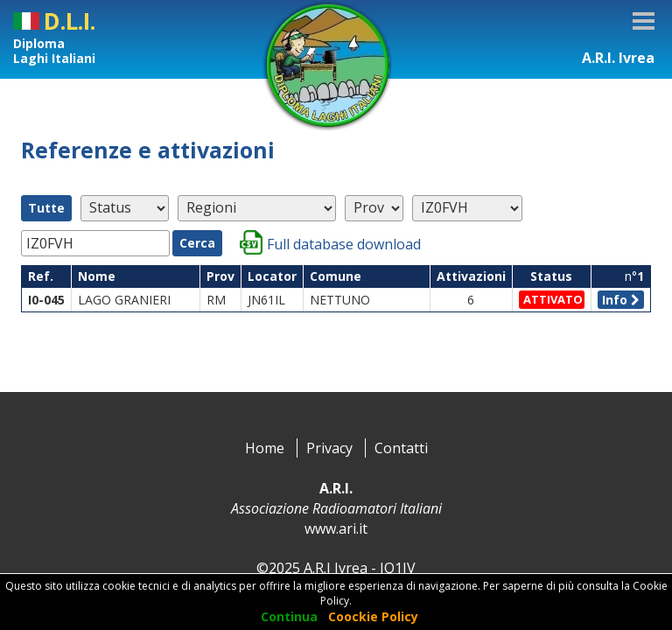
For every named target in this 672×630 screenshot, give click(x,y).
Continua (289, 616)
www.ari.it (336, 528)
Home (265, 448)
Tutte (46, 208)
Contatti (401, 448)
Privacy (329, 448)
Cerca (197, 243)
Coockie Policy (373, 616)
